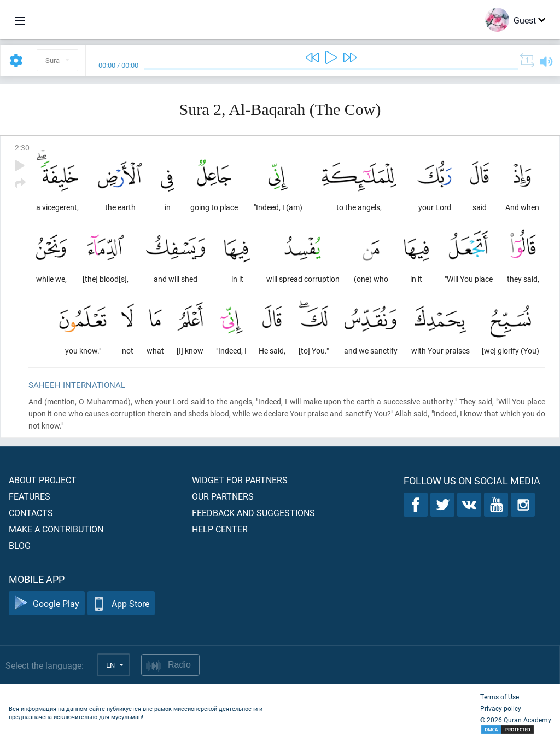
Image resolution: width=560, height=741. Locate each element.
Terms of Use (500, 697)
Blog (20, 545)
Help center (220, 529)
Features (30, 496)
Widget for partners (240, 480)
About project (43, 480)
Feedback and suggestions (253, 513)
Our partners (223, 496)
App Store (121, 603)
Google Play (47, 603)
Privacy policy (501, 708)
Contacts (31, 513)
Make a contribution (56, 529)
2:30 (22, 147)
